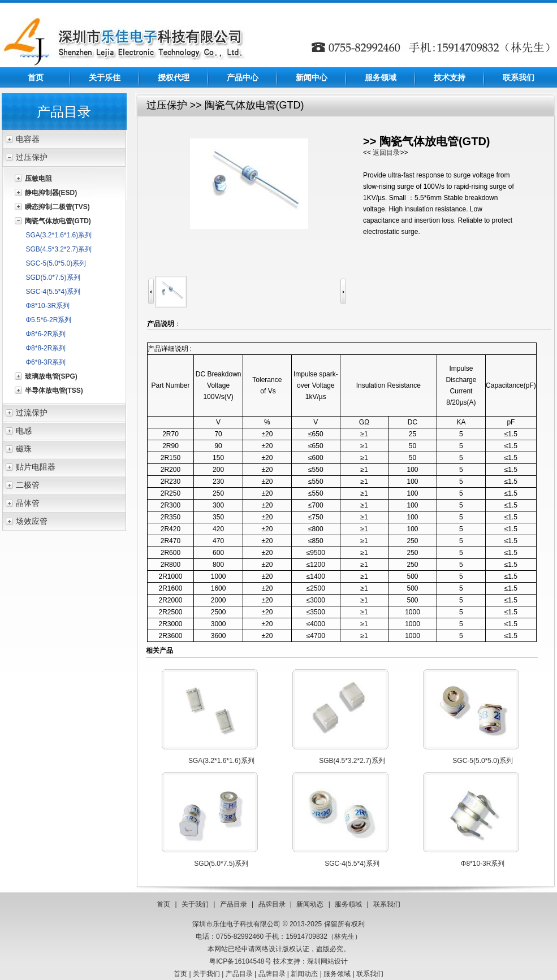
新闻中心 (312, 77)
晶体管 (28, 503)
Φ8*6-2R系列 (46, 334)
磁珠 (24, 449)
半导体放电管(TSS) (54, 391)
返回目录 (386, 153)
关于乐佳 (105, 77)
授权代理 (174, 77)
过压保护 (32, 157)
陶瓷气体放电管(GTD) (58, 221)
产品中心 (243, 77)
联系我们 (519, 77)
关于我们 (195, 904)
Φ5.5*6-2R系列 (49, 320)
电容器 (28, 139)
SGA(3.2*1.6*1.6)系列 (59, 235)
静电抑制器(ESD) (51, 193)
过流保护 (32, 413)
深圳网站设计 (327, 961)
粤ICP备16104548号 (240, 961)
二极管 (28, 485)
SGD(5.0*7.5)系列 (53, 277)
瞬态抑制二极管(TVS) (57, 207)
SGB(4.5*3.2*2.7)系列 (59, 249)
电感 (24, 431)
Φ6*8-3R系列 (46, 362)
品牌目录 (272, 904)
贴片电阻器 (36, 467)
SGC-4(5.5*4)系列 (53, 292)
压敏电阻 (38, 179)
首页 (36, 77)
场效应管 (32, 521)
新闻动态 (310, 904)
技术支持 (450, 77)
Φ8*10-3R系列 (48, 306)
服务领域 (381, 77)
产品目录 (234, 904)
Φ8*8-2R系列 (46, 348)
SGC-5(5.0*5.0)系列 (56, 263)
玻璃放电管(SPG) (51, 376)
